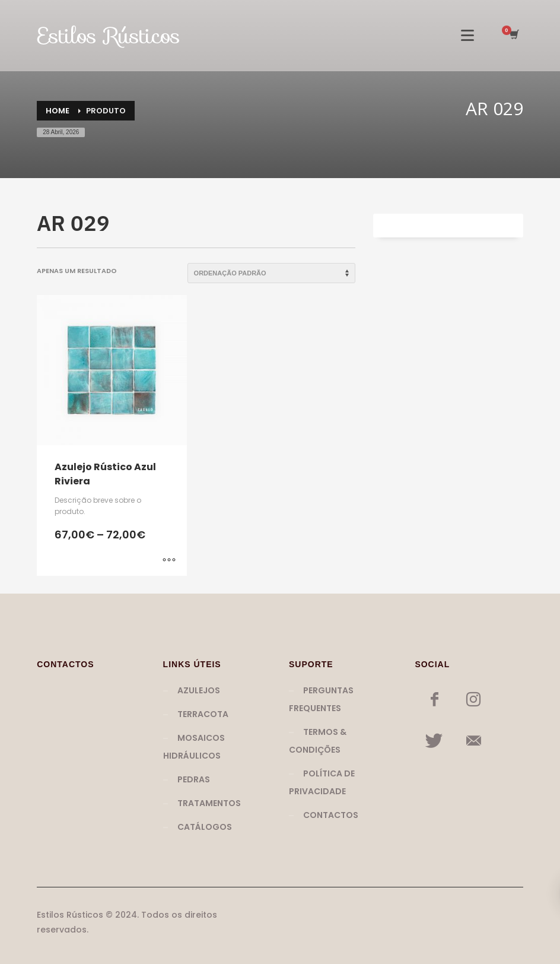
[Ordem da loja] (271, 273)
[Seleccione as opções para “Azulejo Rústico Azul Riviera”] (169, 561)
